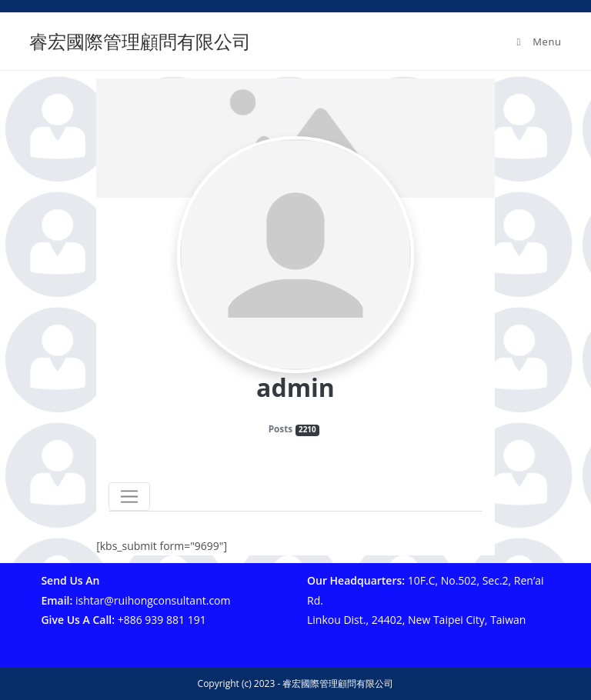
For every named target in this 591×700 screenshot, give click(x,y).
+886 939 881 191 (162, 620)
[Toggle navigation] (129, 497)
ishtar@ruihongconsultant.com (153, 600)
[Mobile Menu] (537, 42)
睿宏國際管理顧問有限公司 (140, 41)
